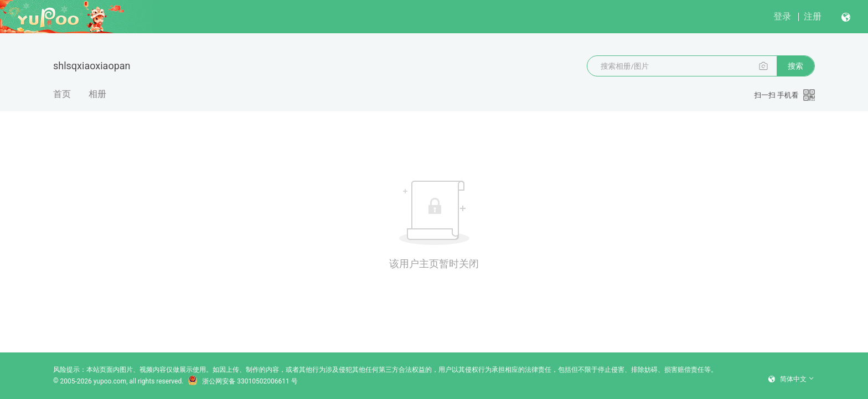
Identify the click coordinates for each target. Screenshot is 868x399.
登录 (782, 16)
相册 (97, 94)
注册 (813, 16)
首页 (62, 94)
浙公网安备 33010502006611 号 (242, 381)
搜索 (795, 66)
